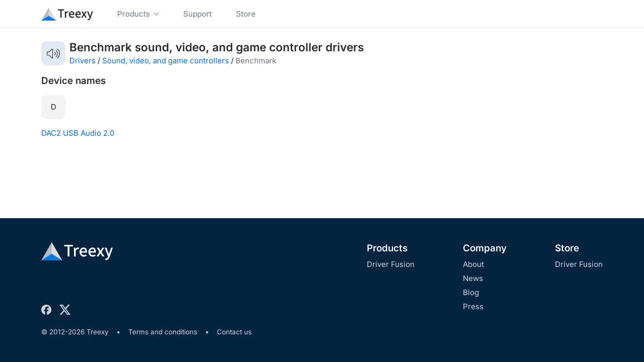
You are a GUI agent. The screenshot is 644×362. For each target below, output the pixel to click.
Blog (471, 292)
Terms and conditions (163, 332)
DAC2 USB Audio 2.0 (78, 133)
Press (473, 306)
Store (567, 248)
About (473, 264)
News (473, 278)
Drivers (83, 61)
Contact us (234, 332)
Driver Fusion (391, 264)
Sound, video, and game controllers (166, 61)
